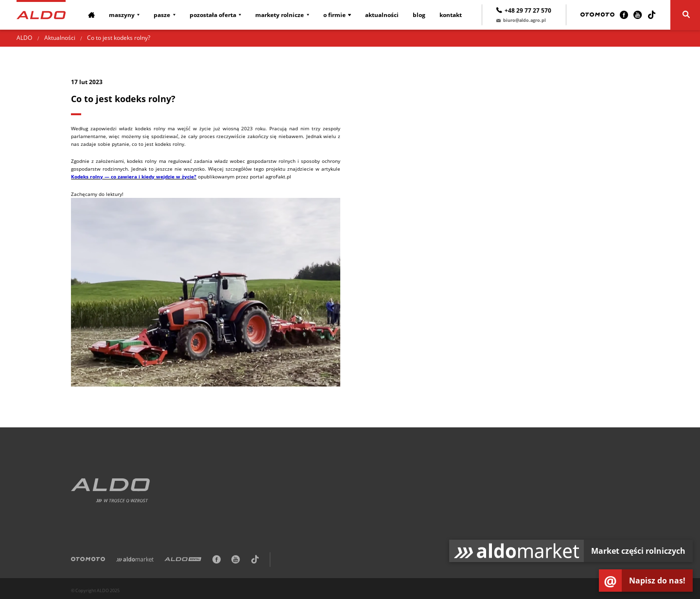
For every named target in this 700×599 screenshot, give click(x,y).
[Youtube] (638, 15)
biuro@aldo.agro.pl (521, 20)
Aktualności (382, 15)
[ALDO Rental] (183, 561)
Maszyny (122, 15)
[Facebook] (624, 15)
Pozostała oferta (213, 15)
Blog (419, 15)
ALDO (24, 38)
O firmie (334, 15)
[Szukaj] (685, 15)
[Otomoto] (597, 15)
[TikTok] (652, 15)
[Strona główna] (41, 14)
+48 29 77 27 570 (524, 10)
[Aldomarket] (135, 561)
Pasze (162, 15)
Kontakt (451, 15)
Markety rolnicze (280, 15)
